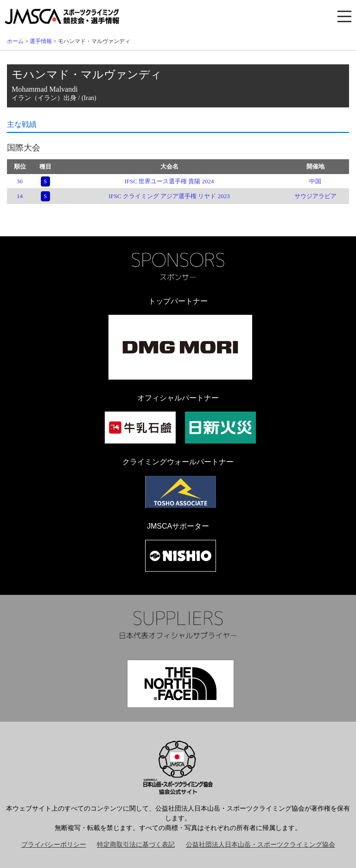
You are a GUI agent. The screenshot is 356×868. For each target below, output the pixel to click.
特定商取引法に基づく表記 (136, 845)
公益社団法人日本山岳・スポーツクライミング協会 (261, 845)
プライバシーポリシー (54, 845)
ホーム (15, 41)
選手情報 (41, 41)
